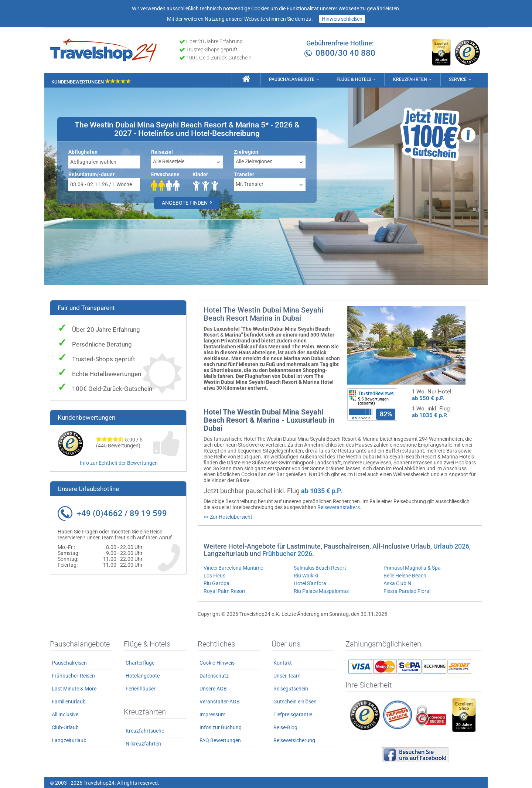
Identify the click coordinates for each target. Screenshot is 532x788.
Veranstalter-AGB (220, 701)
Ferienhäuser (141, 688)
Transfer (244, 174)
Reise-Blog (285, 727)
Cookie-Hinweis (217, 662)
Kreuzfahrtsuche (145, 730)
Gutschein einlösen (295, 701)
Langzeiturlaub (69, 740)
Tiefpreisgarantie (293, 714)
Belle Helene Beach (405, 575)
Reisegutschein (291, 688)
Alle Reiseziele (169, 161)
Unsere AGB (213, 688)
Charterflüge (140, 662)
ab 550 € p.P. (428, 398)
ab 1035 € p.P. (430, 415)
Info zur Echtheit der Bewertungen (119, 462)
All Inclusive (65, 714)
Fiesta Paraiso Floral (407, 590)
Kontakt (283, 662)
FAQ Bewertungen (220, 740)
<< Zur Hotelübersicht (228, 516)
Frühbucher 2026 (287, 553)
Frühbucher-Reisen (73, 675)
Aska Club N (397, 583)
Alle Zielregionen (254, 161)
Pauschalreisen (69, 662)
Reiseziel (162, 151)
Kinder (200, 174)
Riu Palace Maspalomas (321, 590)
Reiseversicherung (294, 740)
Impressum (212, 714)
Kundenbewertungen (91, 80)
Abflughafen (83, 151)
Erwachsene (165, 174)
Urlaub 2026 (451, 545)
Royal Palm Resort (225, 590)
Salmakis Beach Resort (320, 567)
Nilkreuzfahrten (143, 743)
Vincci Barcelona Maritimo (233, 567)
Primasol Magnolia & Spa (412, 567)
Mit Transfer (250, 183)
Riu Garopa (216, 583)
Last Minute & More (74, 688)
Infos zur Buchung (221, 727)
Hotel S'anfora (310, 583)
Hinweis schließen (342, 19)
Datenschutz (214, 675)
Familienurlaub (69, 701)
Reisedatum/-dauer (91, 174)
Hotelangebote (143, 675)
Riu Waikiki (306, 575)
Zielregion (246, 151)
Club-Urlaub (65, 727)
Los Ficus (214, 575)
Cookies (260, 8)
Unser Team (287, 675)
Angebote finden (187, 202)
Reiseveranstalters (339, 506)
